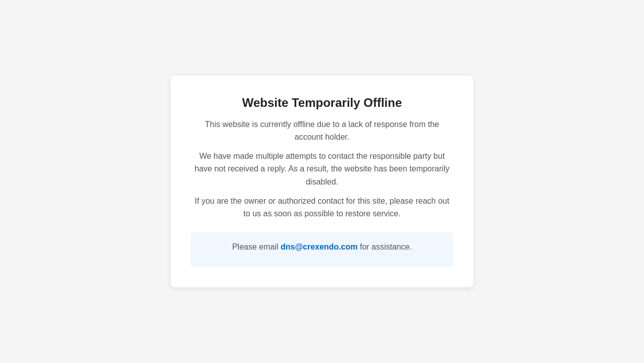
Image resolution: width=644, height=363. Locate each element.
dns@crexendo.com (319, 247)
